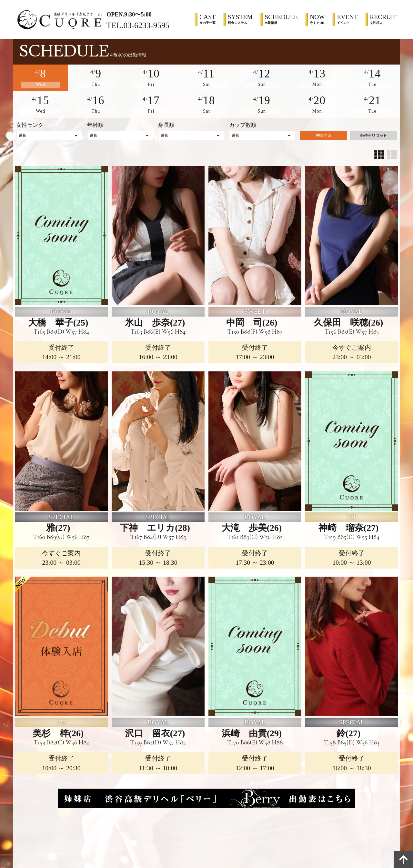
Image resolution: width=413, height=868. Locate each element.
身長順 (166, 121)
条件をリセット (373, 134)
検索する (324, 134)
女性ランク (30, 121)
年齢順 (95, 121)
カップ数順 (243, 121)
